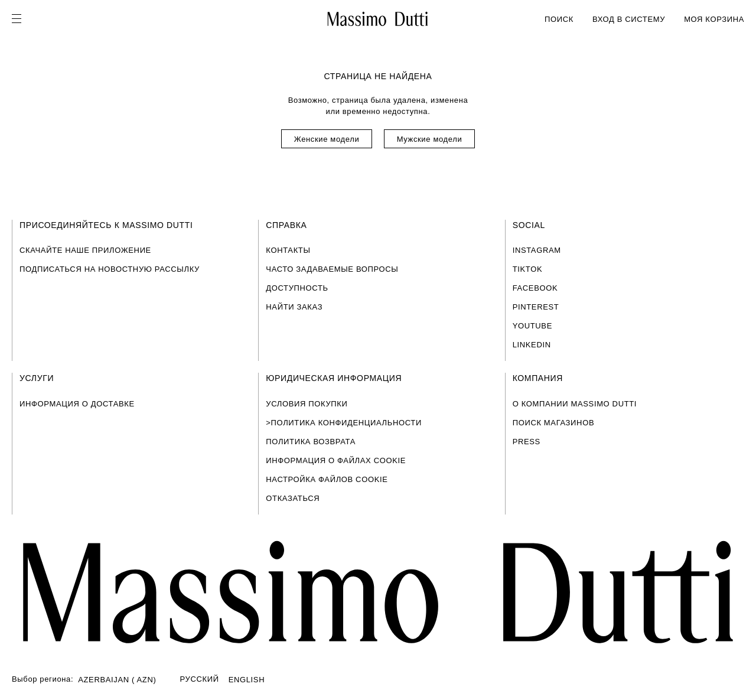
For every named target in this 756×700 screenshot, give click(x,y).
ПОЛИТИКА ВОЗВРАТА (311, 442)
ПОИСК (559, 19)
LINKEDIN (532, 345)
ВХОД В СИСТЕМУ (629, 19)
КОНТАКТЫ (288, 250)
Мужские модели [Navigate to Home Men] (430, 139)
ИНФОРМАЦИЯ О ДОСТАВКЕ (77, 404)
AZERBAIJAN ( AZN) (117, 680)
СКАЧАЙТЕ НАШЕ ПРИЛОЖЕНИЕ (85, 250)
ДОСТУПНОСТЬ (297, 288)
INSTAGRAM (537, 250)
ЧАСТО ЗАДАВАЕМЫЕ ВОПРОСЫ (332, 269)
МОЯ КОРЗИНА (714, 19)
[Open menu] (20, 19)
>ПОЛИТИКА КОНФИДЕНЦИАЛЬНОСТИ (344, 423)
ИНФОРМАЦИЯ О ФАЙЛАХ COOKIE (336, 460)
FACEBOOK (535, 288)
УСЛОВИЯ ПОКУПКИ (307, 404)
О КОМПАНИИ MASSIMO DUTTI (575, 404)
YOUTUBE (532, 326)
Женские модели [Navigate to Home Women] (327, 139)
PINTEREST (536, 307)
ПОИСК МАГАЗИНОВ (554, 423)
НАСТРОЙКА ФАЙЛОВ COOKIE (327, 479)
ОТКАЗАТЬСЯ (293, 498)
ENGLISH (247, 680)
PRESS (527, 442)
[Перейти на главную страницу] (378, 592)
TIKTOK (528, 269)
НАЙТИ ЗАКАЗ (294, 307)
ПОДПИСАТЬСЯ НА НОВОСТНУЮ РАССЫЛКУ (110, 269)
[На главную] (378, 19)
